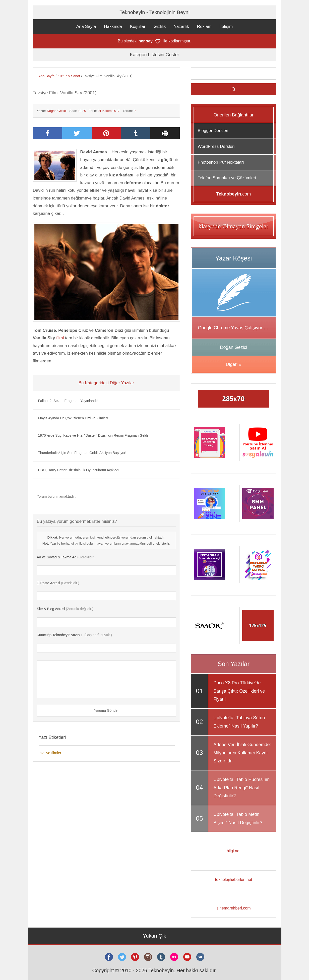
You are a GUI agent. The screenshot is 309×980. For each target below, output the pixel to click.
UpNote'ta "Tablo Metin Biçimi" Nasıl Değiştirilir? (238, 818)
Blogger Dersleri (213, 131)
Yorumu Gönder (106, 710)
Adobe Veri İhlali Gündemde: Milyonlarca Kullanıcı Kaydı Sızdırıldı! (242, 753)
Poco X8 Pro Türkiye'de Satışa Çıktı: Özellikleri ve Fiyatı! (239, 691)
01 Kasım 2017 (109, 111)
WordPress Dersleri (216, 146)
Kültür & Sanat (69, 76)
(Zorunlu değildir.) (65, 609)
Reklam (204, 26)
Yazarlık (181, 26)
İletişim (226, 26)
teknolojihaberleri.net (234, 879)
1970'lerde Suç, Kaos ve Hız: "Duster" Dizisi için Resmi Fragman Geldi (93, 435)
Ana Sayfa (86, 26)
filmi (60, 338)
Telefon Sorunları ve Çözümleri (227, 178)
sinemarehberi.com (233, 908)
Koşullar (138, 26)
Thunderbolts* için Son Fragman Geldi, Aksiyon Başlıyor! (82, 453)
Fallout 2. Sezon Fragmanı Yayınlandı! (68, 401)
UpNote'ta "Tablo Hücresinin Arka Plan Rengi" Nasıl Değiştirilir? (241, 788)
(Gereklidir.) (66, 557)
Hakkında (113, 26)
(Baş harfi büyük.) (74, 635)
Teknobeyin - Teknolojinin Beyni (154, 12)
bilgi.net (234, 851)
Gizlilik (160, 26)
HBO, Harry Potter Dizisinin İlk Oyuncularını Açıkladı (79, 470)
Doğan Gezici (57, 111)
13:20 (82, 111)
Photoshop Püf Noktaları (221, 162)
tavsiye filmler (50, 753)
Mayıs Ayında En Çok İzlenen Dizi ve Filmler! (73, 418)
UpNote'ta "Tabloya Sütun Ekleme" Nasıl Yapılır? (239, 722)
